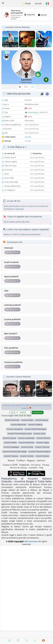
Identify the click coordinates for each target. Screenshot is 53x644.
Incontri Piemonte (26, 535)
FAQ (41, 560)
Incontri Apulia (42, 512)
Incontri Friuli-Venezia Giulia (20, 526)
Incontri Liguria (9, 530)
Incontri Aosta (27, 512)
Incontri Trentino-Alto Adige (15, 544)
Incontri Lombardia (26, 530)
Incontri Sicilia (27, 539)
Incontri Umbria (27, 548)
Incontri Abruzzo (12, 512)
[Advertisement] (26, 466)
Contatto (33, 560)
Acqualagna (33, 112)
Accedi (38, 4)
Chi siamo (36, 557)
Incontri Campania (15, 521)
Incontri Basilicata (18, 517)
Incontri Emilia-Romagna (35, 521)
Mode (26, 4)
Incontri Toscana (42, 539)
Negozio (31, 553)
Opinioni (41, 553)
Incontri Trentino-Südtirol (39, 544)
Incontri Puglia (43, 535)
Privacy (46, 557)
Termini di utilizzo (18, 560)
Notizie (11, 553)
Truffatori (21, 553)
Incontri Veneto (42, 548)
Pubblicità (24, 557)
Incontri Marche (43, 530)
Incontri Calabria (35, 517)
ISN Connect (31, 633)
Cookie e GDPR (10, 557)
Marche (44, 112)
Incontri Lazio (40, 526)
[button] (3, 3)
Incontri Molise (10, 535)
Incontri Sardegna (11, 539)
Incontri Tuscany (11, 548)
